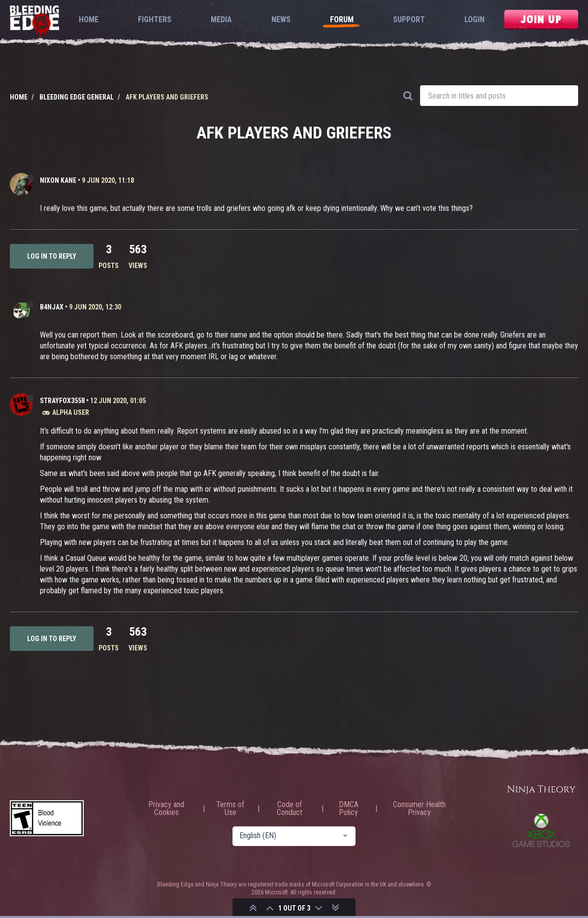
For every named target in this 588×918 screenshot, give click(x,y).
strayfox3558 (62, 401)
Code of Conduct (290, 809)
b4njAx (52, 307)
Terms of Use (230, 809)
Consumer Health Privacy (419, 809)
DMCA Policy (349, 809)
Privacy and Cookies (166, 809)
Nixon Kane (58, 180)
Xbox (541, 830)
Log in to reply (52, 256)
